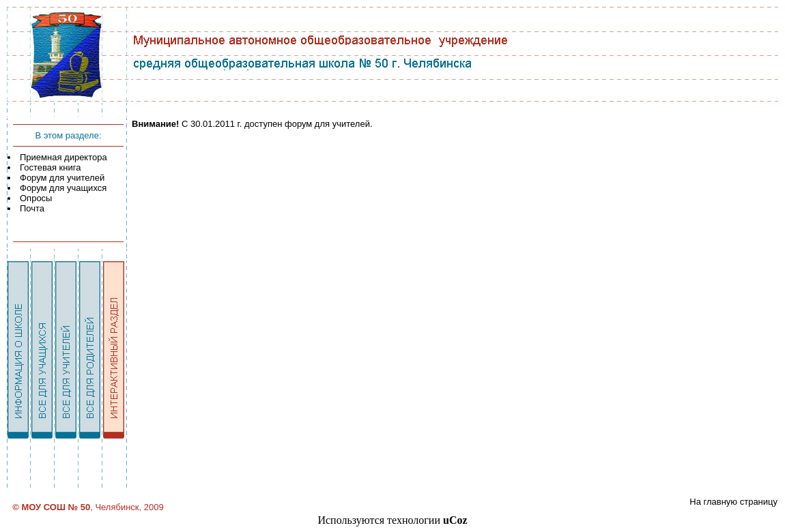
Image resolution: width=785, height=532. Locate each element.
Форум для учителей (62, 178)
